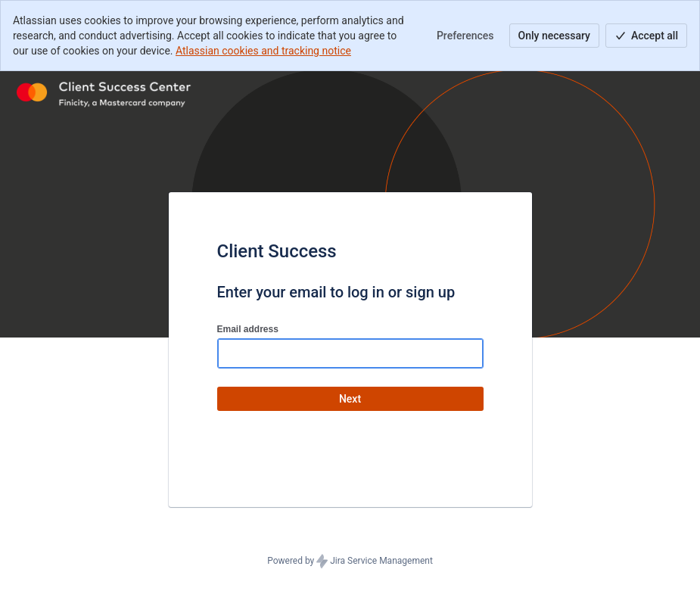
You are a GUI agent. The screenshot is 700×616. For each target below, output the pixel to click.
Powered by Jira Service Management (350, 562)
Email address (248, 329)
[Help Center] (105, 92)
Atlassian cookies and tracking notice (263, 51)
